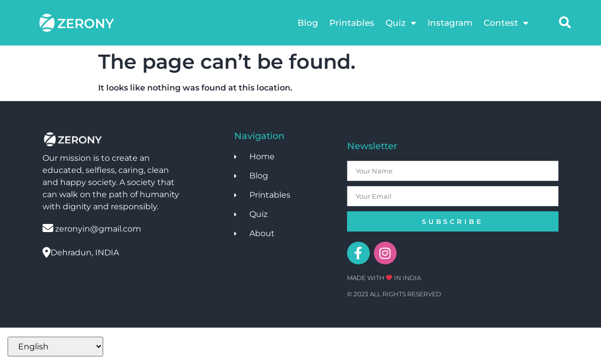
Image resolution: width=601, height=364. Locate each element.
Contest (506, 23)
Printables (352, 23)
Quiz (401, 23)
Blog (308, 23)
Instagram (450, 23)
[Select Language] (55, 347)
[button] (565, 23)
